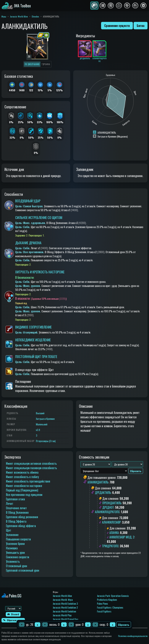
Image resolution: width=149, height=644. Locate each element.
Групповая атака (15, 499)
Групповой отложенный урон (23, 570)
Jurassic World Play (62, 615)
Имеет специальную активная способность (31, 463)
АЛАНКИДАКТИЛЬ (98, 482)
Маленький (42, 424)
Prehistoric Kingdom (107, 600)
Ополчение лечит (16, 508)
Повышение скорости (18, 539)
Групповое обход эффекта (21, 526)
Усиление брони (15, 544)
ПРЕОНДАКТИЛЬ (112, 503)
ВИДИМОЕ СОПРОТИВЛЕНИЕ (33, 327)
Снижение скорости (18, 557)
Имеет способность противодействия (28, 481)
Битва (141, 26)
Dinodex (35, 16)
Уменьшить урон (15, 553)
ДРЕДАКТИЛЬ (103, 493)
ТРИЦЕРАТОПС (110, 546)
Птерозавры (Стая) (46, 441)
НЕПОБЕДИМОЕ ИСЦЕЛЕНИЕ (33, 340)
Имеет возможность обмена (22, 472)
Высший (40, 413)
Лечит (10, 504)
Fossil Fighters (104, 611)
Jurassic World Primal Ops (65, 619)
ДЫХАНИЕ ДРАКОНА (28, 243)
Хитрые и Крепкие (45, 419)
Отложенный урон (17, 566)
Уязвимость (13, 561)
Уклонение (12, 535)
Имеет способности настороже (24, 486)
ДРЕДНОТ (108, 507)
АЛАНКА (114, 533)
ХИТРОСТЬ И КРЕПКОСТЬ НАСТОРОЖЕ (40, 272)
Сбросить (124, 625)
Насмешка (12, 548)
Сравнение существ (117, 26)
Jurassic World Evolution (64, 611)
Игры (4, 16)
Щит (9, 530)
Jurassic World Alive (19, 16)
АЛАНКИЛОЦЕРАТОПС (107, 512)
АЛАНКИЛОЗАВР (111, 522)
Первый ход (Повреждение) (22, 490)
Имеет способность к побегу (22, 477)
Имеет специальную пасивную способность (31, 468)
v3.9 (38, 430)
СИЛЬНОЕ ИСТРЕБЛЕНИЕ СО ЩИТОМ (39, 218)
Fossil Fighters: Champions (110, 607)
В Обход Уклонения (17, 512)
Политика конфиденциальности (133, 636)
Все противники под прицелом (24, 495)
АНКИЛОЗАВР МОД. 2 (122, 537)
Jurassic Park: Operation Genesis (113, 596)
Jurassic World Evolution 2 (65, 607)
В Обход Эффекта (16, 521)
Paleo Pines (102, 603)
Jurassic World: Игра (63, 600)
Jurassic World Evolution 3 (65, 603)
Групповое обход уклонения (22, 517)
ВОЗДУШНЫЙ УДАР (28, 201)
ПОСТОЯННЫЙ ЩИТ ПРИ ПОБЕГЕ (36, 357)
